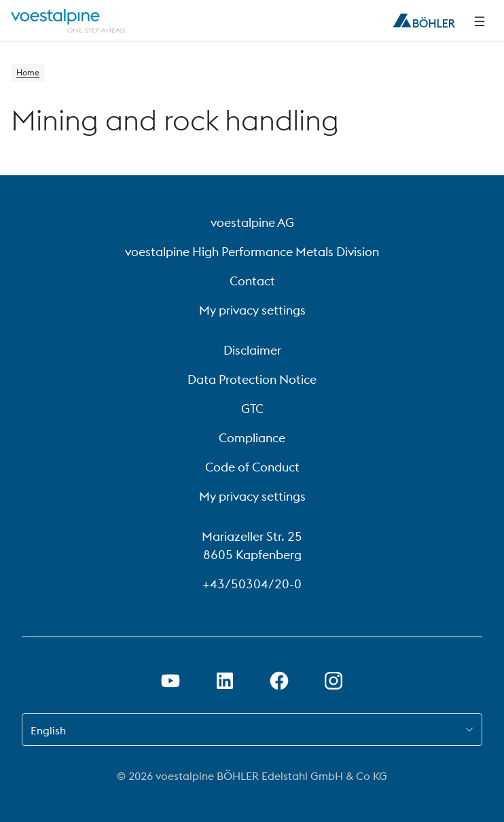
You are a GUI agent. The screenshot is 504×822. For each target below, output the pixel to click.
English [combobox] (48, 730)
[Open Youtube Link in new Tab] (170, 681)
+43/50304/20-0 (252, 584)
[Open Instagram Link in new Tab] (334, 681)
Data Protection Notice (252, 379)
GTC (252, 409)
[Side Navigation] (480, 21)
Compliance (252, 438)
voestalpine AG (252, 222)
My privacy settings (252, 310)
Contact (252, 281)
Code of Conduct (252, 467)
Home (28, 72)
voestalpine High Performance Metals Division (252, 252)
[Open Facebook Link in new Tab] (279, 681)
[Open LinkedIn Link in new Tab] (225, 681)
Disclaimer (252, 350)
